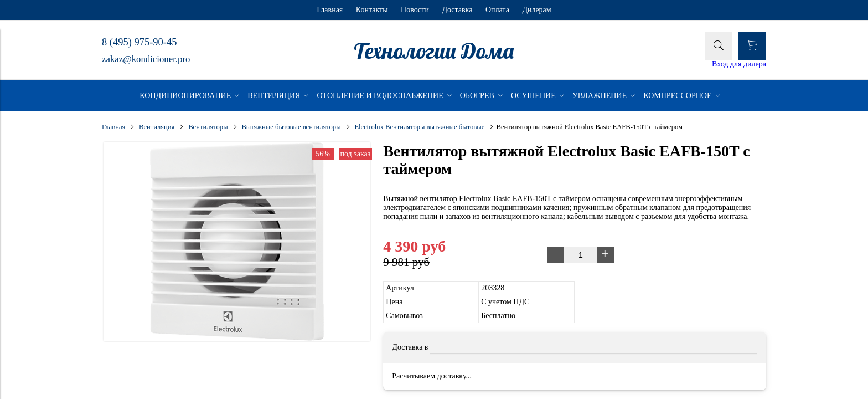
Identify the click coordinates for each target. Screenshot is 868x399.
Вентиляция (157, 127)
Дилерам (536, 10)
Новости (415, 10)
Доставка (457, 10)
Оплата (497, 10)
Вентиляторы (208, 127)
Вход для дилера (739, 64)
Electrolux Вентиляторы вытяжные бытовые (419, 127)
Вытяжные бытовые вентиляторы (291, 127)
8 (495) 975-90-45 (139, 42)
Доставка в (410, 347)
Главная (330, 10)
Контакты (372, 10)
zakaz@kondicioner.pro (146, 59)
